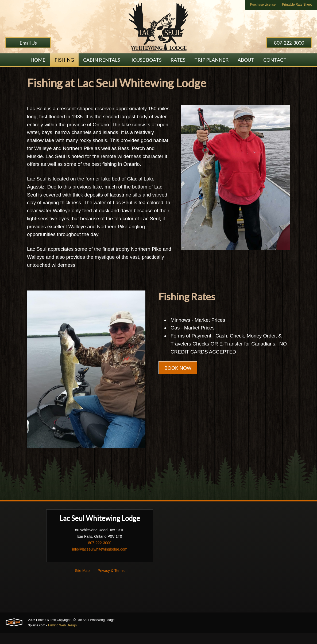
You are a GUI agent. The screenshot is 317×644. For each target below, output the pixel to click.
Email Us (28, 43)
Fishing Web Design (62, 637)
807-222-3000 (289, 43)
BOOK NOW (178, 383)
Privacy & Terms (111, 582)
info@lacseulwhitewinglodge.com (100, 560)
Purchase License (263, 5)
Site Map (82, 582)
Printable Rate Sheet (297, 5)
